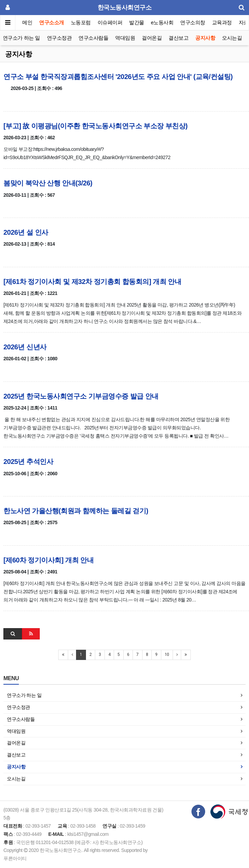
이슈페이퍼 (110, 22)
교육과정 (222, 22)
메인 (27, 22)
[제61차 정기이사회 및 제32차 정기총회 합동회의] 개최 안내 (92, 282)
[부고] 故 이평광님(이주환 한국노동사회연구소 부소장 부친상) (95, 126)
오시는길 (232, 38)
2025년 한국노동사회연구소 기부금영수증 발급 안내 (81, 396)
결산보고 (178, 38)
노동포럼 (81, 22)
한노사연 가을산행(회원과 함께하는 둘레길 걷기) (76, 511)
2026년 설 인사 (26, 232)
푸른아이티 (15, 858)
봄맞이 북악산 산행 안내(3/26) (48, 183)
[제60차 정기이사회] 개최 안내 (48, 560)
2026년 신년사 (25, 347)
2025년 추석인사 (28, 462)
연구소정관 (59, 38)
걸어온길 (152, 38)
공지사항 (205, 38)
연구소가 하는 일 (21, 38)
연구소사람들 (93, 38)
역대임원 (125, 38)
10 (167, 655)
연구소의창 (193, 22)
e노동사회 (162, 22)
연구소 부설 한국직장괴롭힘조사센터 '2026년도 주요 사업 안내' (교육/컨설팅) (118, 77)
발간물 (137, 22)
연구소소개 (52, 22)
